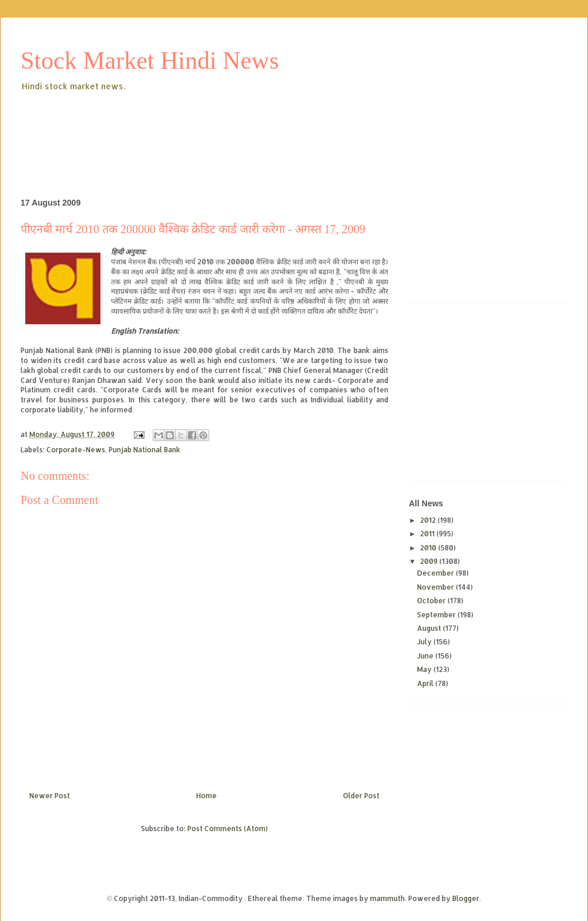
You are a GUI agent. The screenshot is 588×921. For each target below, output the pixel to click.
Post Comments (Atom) (228, 828)
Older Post (361, 796)
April (426, 683)
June (426, 656)
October (432, 601)
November (436, 587)
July (425, 642)
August (430, 628)
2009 (430, 561)
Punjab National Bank (145, 450)
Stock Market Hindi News (150, 60)
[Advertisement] (234, 126)
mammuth (387, 898)
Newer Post (50, 796)
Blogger (466, 898)
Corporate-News (76, 450)
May (425, 669)
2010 (429, 548)
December (436, 573)
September (437, 615)
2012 (429, 520)
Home (206, 796)
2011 (428, 534)
